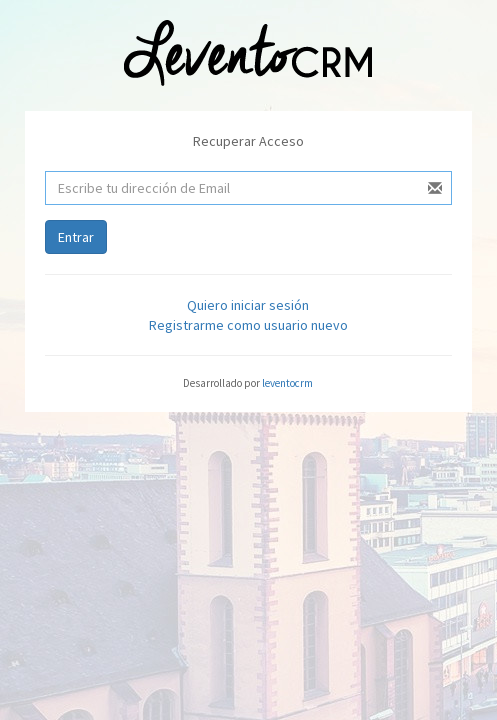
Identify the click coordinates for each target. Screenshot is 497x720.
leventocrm (287, 383)
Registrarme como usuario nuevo (248, 325)
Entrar (76, 237)
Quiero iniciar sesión (248, 305)
